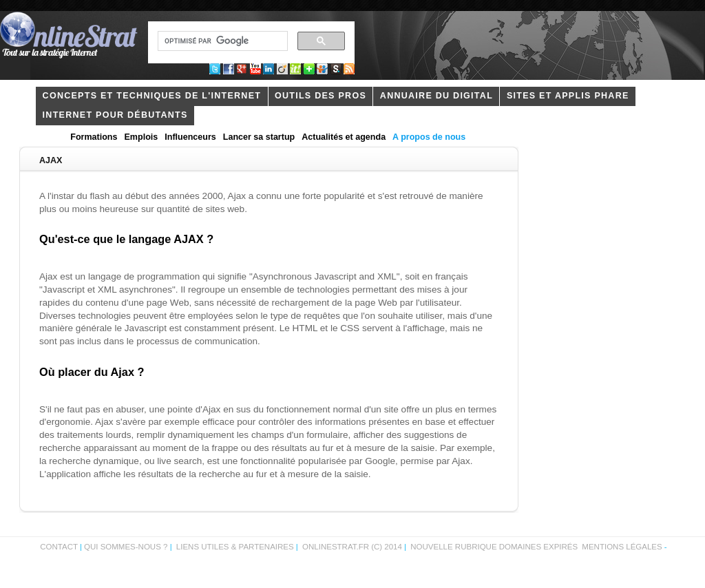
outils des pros (320, 96)
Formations (94, 137)
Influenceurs (190, 137)
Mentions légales (622, 547)
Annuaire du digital (436, 96)
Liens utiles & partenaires (235, 547)
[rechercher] (221, 41)
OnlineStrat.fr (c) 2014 (352, 547)
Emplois (141, 137)
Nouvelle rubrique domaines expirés (494, 547)
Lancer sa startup (259, 137)
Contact (59, 547)
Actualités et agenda (344, 137)
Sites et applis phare (568, 96)
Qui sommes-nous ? (127, 547)
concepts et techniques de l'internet (152, 96)
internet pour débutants (115, 115)
